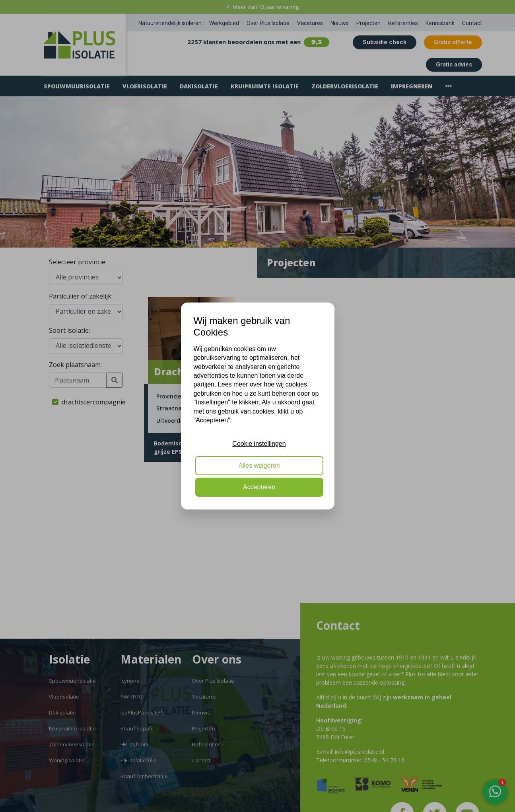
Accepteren (259, 487)
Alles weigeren (259, 466)
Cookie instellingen (259, 444)
